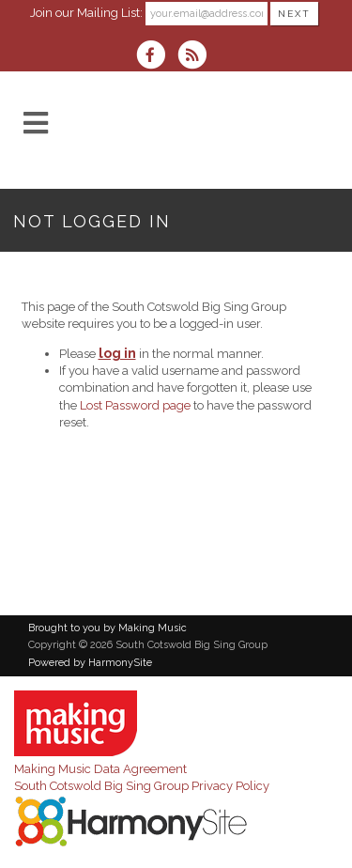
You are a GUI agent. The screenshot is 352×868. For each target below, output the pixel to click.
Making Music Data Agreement (100, 769)
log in (117, 353)
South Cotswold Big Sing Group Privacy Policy (142, 786)
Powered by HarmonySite (90, 663)
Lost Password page (135, 405)
